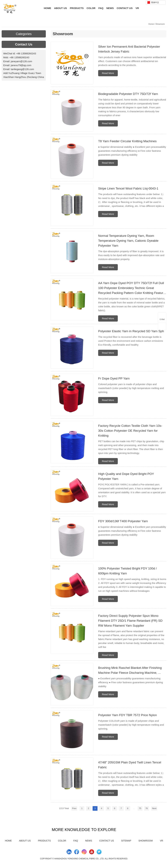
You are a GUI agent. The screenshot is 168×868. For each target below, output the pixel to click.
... (134, 808)
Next (154, 808)
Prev (74, 808)
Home (48, 8)
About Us (61, 8)
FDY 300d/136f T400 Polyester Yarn (123, 521)
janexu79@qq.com (21, 65)
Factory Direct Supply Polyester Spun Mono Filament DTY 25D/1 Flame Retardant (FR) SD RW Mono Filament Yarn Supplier (130, 621)
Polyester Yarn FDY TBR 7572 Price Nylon (128, 715)
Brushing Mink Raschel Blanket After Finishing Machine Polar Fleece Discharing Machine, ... (130, 670)
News (110, 8)
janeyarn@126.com (21, 61)
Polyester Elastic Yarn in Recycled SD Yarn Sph (131, 331)
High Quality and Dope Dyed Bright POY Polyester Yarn (126, 476)
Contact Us (125, 8)
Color (91, 8)
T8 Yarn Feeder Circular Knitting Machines (127, 141)
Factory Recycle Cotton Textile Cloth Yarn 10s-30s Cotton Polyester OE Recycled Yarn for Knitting (130, 431)
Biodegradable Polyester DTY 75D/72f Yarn (128, 94)
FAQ (101, 8)
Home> (152, 24)
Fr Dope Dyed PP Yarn (114, 378)
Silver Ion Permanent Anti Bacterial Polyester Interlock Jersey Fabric (129, 49)
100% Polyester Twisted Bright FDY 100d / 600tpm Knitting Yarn (127, 571)
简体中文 (153, 2)
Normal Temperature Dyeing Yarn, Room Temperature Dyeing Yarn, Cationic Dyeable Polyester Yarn (128, 241)
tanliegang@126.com (22, 69)
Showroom (160, 24)
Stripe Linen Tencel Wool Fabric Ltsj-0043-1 (128, 188)
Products (77, 8)
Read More (108, 73)
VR (137, 8)
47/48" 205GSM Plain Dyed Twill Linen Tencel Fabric (130, 765)
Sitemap (126, 841)
